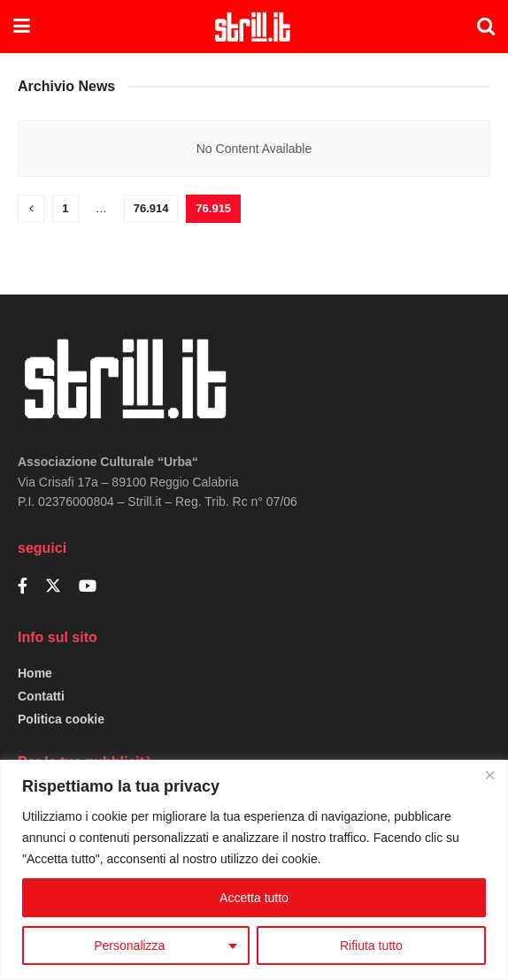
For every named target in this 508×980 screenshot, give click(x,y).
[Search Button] (486, 27)
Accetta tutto (254, 898)
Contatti (41, 696)
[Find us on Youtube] (88, 586)
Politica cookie (61, 719)
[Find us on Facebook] (23, 586)
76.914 (151, 208)
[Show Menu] (22, 27)
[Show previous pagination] (31, 209)
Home (35, 673)
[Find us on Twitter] (53, 586)
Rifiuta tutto (371, 946)
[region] (254, 870)
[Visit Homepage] (254, 27)
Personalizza (129, 946)
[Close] (489, 775)
